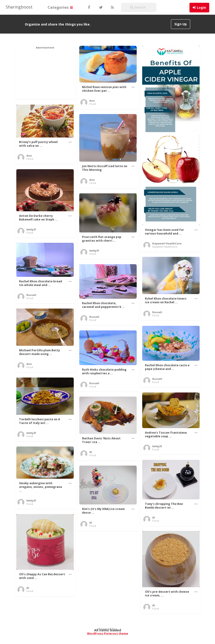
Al (91, 452)
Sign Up (181, 24)
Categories (60, 7)
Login (201, 7)
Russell (31, 295)
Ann (92, 101)
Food (93, 104)
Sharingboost (19, 7)
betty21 (31, 229)
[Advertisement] (45, 72)
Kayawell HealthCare (167, 243)
